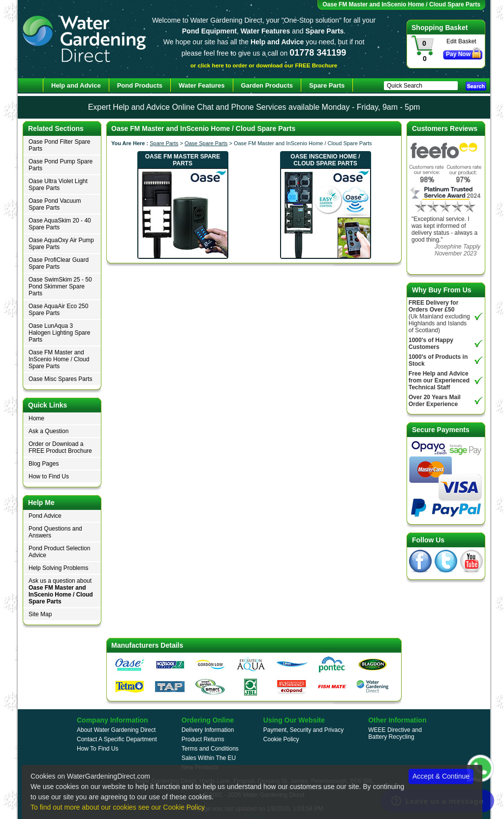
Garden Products (267, 85)
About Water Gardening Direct (116, 730)
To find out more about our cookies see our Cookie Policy (118, 807)
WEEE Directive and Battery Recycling (395, 733)
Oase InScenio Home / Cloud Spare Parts (325, 160)
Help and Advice (76, 85)
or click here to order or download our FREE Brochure (264, 65)
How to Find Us (49, 476)
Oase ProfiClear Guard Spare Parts (59, 263)
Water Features (202, 85)
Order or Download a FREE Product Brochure (60, 447)
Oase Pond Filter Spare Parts (59, 145)
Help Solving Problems (58, 568)
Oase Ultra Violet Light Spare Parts (58, 185)
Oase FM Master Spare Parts (183, 160)
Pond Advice (45, 516)
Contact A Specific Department (117, 739)
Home (36, 418)
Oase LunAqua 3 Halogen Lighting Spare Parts (59, 333)
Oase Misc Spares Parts (60, 379)
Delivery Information (208, 730)
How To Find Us (97, 749)
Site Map (40, 614)
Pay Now (458, 54)
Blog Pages (44, 464)
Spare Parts (164, 143)
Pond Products (140, 85)
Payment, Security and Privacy (303, 730)
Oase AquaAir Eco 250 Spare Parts (58, 310)
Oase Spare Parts (206, 143)
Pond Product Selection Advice (59, 552)
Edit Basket (461, 41)
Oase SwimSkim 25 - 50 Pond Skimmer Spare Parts (60, 286)
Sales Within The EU (209, 758)
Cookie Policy (281, 739)
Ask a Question (48, 431)
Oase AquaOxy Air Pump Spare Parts (61, 244)
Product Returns (203, 739)
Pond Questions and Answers (55, 532)
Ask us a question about (61, 591)
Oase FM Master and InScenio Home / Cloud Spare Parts (59, 359)
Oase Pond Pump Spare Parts (61, 165)
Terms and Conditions (210, 749)
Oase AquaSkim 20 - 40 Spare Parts (60, 224)
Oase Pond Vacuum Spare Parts (55, 204)
